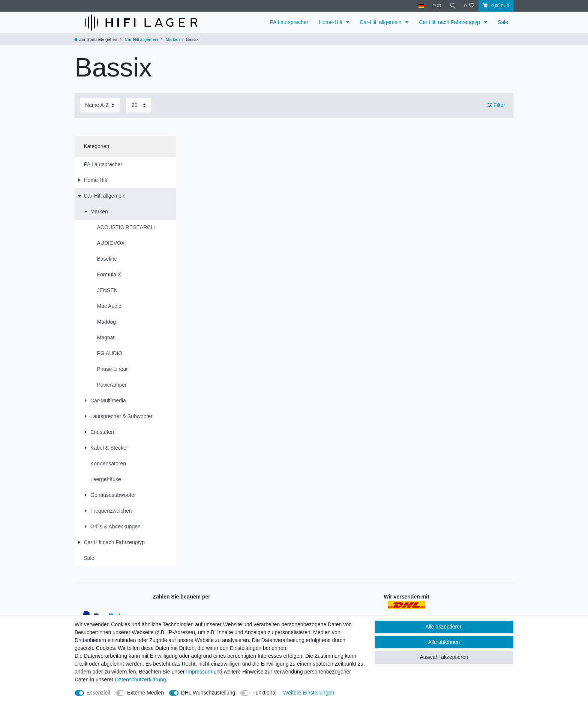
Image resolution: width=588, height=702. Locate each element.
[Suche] (453, 6)
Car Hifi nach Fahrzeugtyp (450, 22)
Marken (172, 39)
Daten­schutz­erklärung (140, 679)
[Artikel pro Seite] (139, 105)
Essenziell (98, 693)
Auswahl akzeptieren (444, 657)
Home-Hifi (331, 22)
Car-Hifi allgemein (381, 22)
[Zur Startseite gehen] (96, 39)
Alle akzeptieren (444, 627)
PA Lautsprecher (289, 22)
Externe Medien (145, 693)
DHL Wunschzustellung (208, 693)
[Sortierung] (100, 105)
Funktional (265, 693)
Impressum (199, 672)
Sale (503, 22)
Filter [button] (496, 105)
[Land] (421, 6)
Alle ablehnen (444, 642)
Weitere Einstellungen (309, 693)
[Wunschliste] (469, 6)
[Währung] (436, 6)
